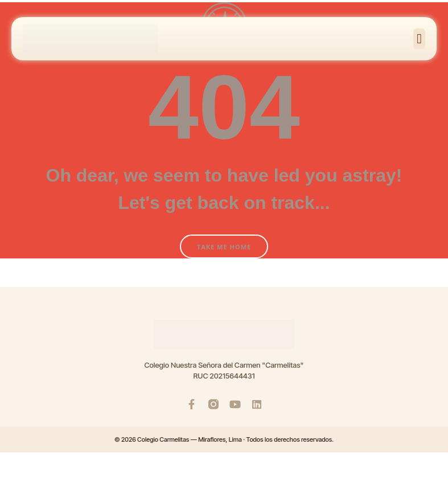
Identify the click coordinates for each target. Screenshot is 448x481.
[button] (419, 39)
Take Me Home (224, 247)
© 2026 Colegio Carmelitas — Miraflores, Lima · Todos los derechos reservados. (224, 439)
